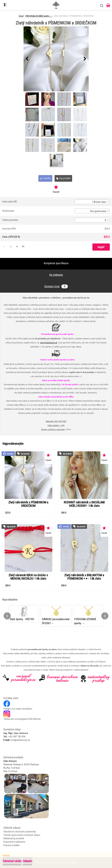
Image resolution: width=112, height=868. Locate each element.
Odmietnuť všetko (12, 861)
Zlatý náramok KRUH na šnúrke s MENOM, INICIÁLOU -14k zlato (28, 577)
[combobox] (92, 202)
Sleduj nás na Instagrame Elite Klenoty (22, 719)
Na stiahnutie (56, 275)
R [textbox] (106, 220)
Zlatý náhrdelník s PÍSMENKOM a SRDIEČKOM (28, 504)
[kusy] (11, 246)
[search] (101, 7)
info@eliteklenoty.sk (49, 343)
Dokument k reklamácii (14, 842)
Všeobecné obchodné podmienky (20, 832)
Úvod (21, 16)
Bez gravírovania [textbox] (98, 211)
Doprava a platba (12, 845)
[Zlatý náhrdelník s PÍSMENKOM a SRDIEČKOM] (56, 59)
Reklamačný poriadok (14, 838)
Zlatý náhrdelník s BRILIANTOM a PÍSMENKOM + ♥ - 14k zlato (84, 577)
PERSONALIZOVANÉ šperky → (39, 16)
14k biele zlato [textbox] (99, 202)
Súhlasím (28, 861)
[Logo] (56, 5)
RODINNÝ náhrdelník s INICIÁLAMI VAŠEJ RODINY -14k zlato (84, 504)
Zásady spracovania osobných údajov (22, 835)
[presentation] (27, 59)
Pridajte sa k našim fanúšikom (18, 709)
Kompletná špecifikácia (56, 263)
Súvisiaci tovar (56, 286)
